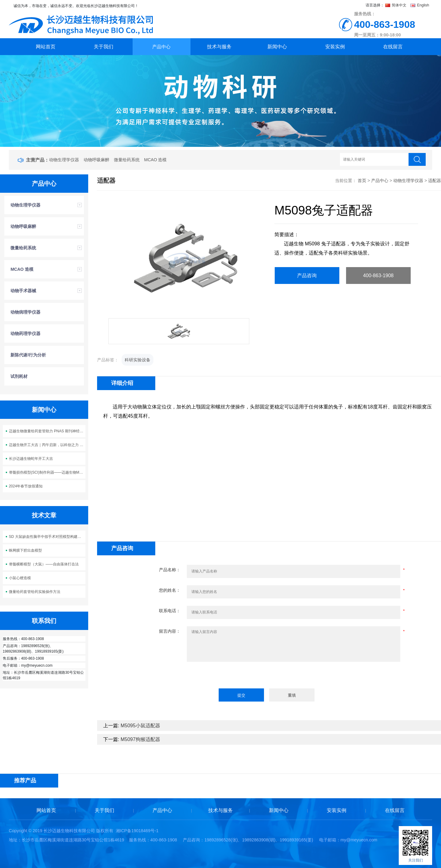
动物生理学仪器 (64, 160)
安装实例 (335, 47)
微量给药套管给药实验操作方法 (35, 592)
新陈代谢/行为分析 (28, 355)
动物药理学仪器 (25, 333)
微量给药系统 (127, 160)
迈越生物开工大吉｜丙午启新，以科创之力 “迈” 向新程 (47, 445)
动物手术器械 (23, 291)
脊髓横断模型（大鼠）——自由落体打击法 (44, 564)
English (420, 5)
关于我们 (104, 47)
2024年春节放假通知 (26, 486)
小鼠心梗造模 (20, 578)
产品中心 (161, 47)
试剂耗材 (19, 376)
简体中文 (396, 5)
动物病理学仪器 (25, 312)
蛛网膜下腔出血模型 (25, 550)
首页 (362, 181)
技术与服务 (219, 47)
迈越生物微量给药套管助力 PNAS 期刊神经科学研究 (47, 431)
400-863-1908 (379, 276)
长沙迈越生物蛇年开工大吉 (31, 459)
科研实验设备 (138, 360)
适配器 (435, 181)
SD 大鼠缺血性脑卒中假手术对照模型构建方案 (47, 537)
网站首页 (46, 47)
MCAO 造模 (156, 160)
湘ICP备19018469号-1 (137, 831)
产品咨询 (307, 276)
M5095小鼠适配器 (140, 726)
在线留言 (393, 47)
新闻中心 (277, 47)
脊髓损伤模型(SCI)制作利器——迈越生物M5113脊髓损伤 (47, 472)
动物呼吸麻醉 (96, 160)
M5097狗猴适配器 (140, 739)
